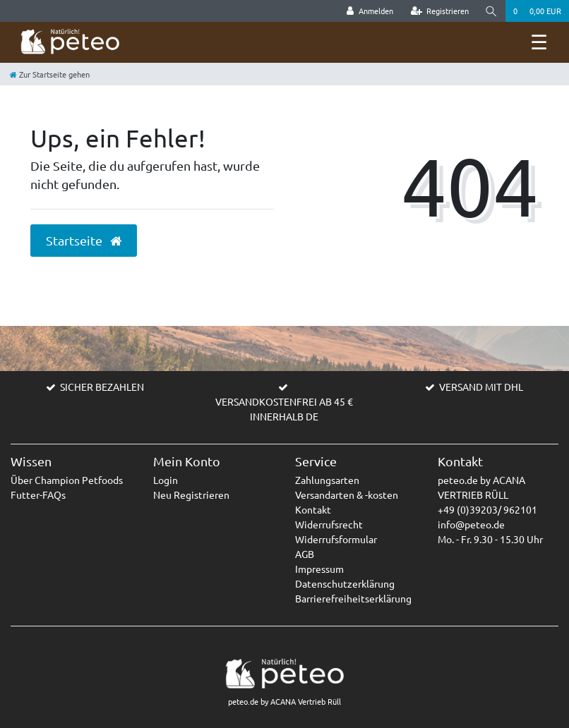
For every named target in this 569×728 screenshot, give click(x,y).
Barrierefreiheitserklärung (353, 598)
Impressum (319, 569)
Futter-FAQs (38, 495)
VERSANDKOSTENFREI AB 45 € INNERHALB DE (284, 409)
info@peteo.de (471, 524)
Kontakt (313, 509)
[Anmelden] (370, 11)
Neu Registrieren (191, 495)
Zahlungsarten (327, 480)
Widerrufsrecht (329, 524)
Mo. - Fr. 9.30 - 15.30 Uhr (490, 539)
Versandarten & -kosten (347, 495)
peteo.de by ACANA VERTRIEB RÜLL (481, 487)
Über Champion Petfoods (67, 480)
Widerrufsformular (336, 539)
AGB (305, 554)
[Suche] (491, 11)
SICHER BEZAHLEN (102, 387)
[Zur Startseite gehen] (50, 74)
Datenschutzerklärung (345, 583)
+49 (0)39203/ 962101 (487, 509)
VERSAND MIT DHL (481, 387)
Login (166, 480)
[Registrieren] (440, 11)
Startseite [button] (84, 241)
